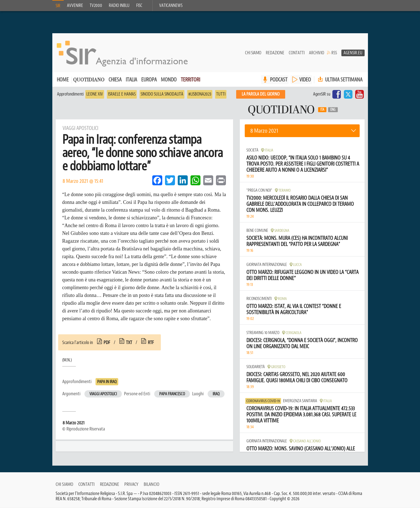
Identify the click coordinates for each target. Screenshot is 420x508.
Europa (149, 80)
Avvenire (75, 6)
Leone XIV (95, 94)
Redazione (275, 53)
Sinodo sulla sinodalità (162, 94)
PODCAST (279, 80)
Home (63, 80)
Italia (131, 80)
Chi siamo (253, 53)
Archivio (317, 53)
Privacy (131, 484)
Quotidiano (89, 80)
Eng (333, 110)
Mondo (169, 80)
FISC (139, 6)
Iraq (216, 394)
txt (129, 342)
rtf (151, 342)
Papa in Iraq (107, 382)
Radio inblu (119, 6)
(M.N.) (67, 360)
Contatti (297, 53)
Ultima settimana (340, 80)
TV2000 (96, 6)
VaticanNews (171, 6)
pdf (107, 342)
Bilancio (151, 484)
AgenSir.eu (353, 53)
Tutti (221, 94)
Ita (322, 110)
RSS (334, 53)
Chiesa (115, 80)
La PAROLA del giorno (261, 94)
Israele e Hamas (122, 94)
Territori (190, 80)
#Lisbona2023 (200, 94)
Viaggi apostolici (103, 394)
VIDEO (305, 80)
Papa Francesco (172, 394)
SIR (58, 6)
